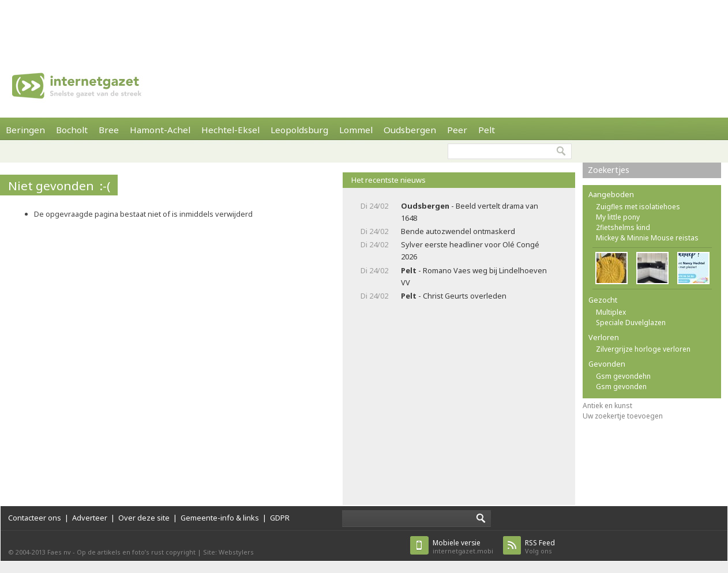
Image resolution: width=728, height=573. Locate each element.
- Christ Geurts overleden (454, 296)
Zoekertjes (609, 170)
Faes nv (59, 552)
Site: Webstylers (228, 552)
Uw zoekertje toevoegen (623, 416)
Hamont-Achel (160, 130)
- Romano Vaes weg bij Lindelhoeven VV (474, 276)
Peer (457, 130)
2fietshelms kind (623, 227)
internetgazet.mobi (463, 547)
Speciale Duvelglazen (631, 323)
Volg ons (540, 547)
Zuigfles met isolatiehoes (638, 207)
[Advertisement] (364, 26)
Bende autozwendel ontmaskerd (458, 231)
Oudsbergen (410, 130)
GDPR (280, 518)
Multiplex (611, 312)
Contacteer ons (35, 518)
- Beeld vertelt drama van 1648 (470, 212)
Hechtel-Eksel (230, 130)
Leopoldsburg (299, 130)
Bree (109, 130)
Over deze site (144, 518)
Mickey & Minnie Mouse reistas (647, 238)
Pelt (487, 130)
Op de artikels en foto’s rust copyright (136, 552)
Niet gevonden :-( (59, 186)
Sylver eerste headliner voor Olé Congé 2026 (470, 250)
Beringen (25, 130)
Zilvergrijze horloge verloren (643, 349)
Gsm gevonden (621, 387)
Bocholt (72, 130)
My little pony (618, 217)
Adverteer (90, 518)
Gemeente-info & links (220, 518)
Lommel (356, 130)
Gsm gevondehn (623, 376)
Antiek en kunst (607, 406)
